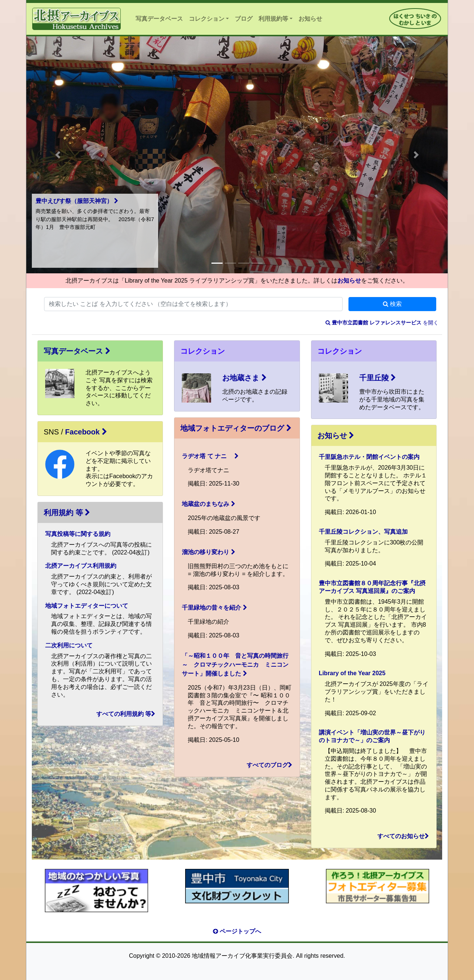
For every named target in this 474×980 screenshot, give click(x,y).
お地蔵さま (244, 378)
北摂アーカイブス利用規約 (81, 566)
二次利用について (69, 645)
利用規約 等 (67, 513)
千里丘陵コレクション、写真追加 (363, 532)
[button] (58, 155)
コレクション (207, 19)
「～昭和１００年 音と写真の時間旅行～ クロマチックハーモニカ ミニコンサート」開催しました (235, 665)
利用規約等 (273, 19)
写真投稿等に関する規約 (78, 534)
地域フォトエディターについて (87, 606)
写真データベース (159, 19)
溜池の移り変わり (208, 552)
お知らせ (310, 19)
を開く (382, 323)
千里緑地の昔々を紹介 (214, 608)
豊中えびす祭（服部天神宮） (77, 201)
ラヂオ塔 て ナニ (210, 456)
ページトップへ (237, 931)
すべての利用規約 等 (126, 714)
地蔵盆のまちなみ (208, 504)
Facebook (86, 432)
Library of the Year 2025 (352, 673)
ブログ (244, 19)
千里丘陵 (378, 378)
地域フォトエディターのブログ (236, 428)
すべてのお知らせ (403, 836)
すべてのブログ (269, 765)
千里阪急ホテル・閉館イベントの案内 (369, 457)
